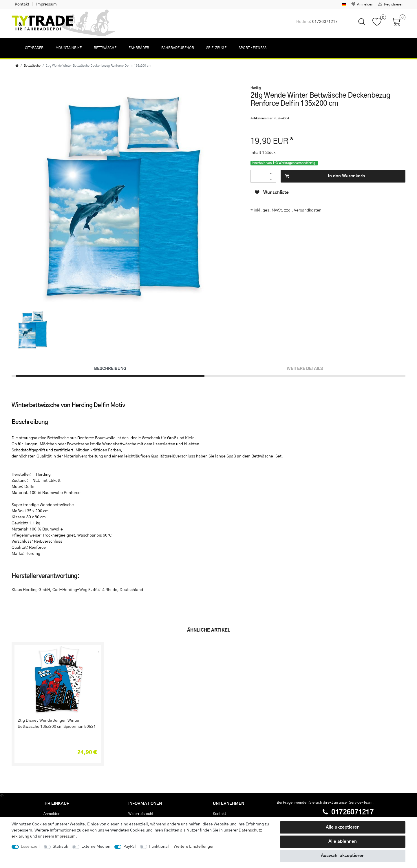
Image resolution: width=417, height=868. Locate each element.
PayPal (130, 847)
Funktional (159, 847)
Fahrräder (139, 48)
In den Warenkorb (325, 176)
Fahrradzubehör (178, 48)
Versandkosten (307, 210)
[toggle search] (358, 27)
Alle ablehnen (343, 841)
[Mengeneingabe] (260, 176)
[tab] (110, 369)
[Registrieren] (391, 4)
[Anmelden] (362, 4)
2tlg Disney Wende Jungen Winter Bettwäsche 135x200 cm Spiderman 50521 (57, 724)
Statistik (60, 847)
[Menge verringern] (273, 179)
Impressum (46, 4)
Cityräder (34, 48)
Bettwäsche (105, 48)
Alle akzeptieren (343, 827)
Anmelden (52, 814)
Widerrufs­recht (141, 814)
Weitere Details (305, 369)
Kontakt (22, 4)
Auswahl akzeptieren (343, 856)
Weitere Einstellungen (194, 847)
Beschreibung (110, 369)
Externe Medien (96, 847)
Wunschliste (272, 192)
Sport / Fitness (253, 48)
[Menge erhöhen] (273, 173)
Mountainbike (69, 48)
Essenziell (30, 847)
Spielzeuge (216, 48)
